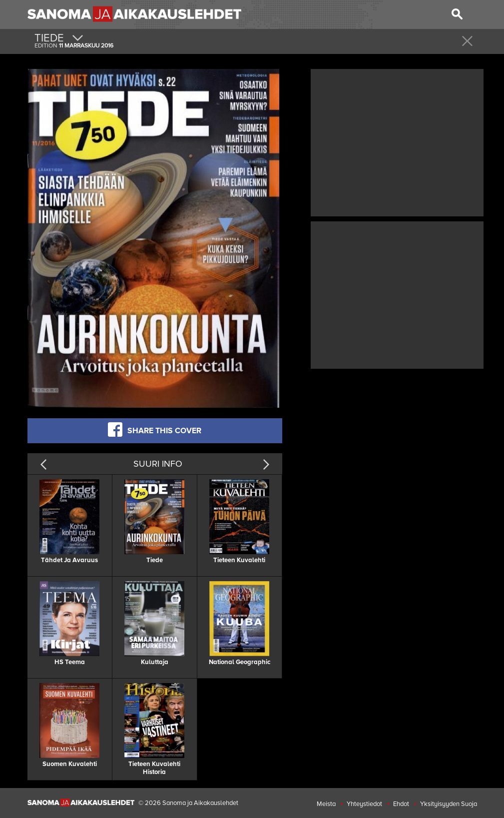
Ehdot (401, 804)
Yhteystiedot (364, 804)
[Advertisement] (397, 141)
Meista (326, 804)
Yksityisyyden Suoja (449, 804)
